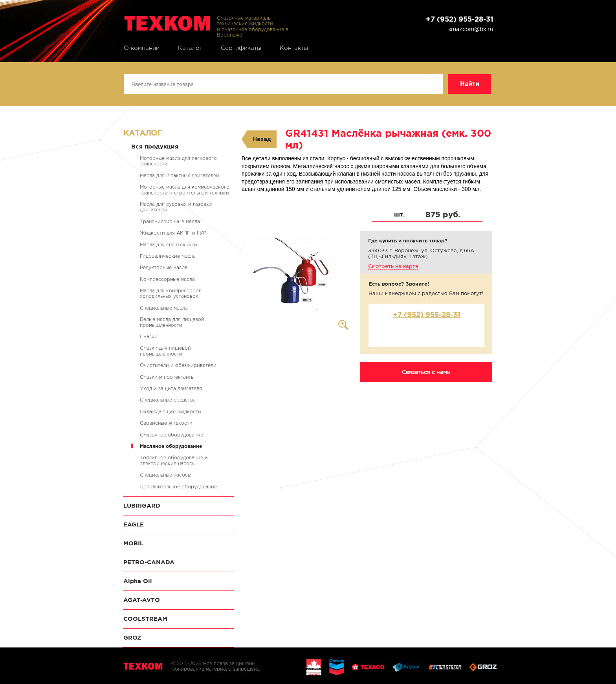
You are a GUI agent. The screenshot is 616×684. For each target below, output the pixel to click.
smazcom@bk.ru (471, 29)
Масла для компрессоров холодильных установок (171, 293)
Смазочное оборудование (171, 435)
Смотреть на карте (393, 266)
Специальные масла (164, 308)
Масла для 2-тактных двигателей (180, 175)
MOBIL (133, 543)
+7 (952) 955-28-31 (460, 19)
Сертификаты (241, 48)
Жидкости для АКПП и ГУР (173, 233)
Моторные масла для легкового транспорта (178, 161)
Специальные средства (168, 400)
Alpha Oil (138, 581)
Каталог (190, 48)
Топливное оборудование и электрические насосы (174, 460)
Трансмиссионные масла (170, 221)
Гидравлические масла (168, 256)
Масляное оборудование (171, 446)
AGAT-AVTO (142, 600)
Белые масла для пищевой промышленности (172, 322)
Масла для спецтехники (169, 245)
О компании (142, 48)
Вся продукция (155, 146)
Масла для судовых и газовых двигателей (176, 207)
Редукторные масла (164, 267)
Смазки (149, 336)
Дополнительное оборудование (178, 487)
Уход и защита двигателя (171, 388)
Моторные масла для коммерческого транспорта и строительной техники (185, 190)
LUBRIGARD (142, 505)
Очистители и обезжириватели (178, 365)
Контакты (294, 48)
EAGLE (134, 524)
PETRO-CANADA (149, 562)
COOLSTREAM (145, 619)
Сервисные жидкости (166, 423)
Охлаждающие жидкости (170, 412)
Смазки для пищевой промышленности (165, 351)
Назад (262, 139)
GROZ (132, 637)
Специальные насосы (166, 475)
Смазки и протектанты (167, 377)
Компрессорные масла (167, 279)
